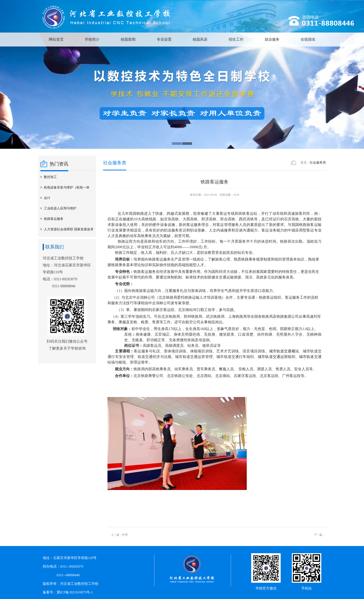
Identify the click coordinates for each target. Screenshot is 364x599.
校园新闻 (128, 39)
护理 (125, 535)
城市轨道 (307, 357)
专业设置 (164, 39)
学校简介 (92, 39)
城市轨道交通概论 (284, 351)
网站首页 (56, 39)
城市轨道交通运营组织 (276, 357)
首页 (304, 163)
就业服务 (272, 39)
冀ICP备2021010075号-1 (75, 592)
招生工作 (236, 39)
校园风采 (200, 39)
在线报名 (308, 39)
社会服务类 (318, 163)
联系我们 (55, 247)
